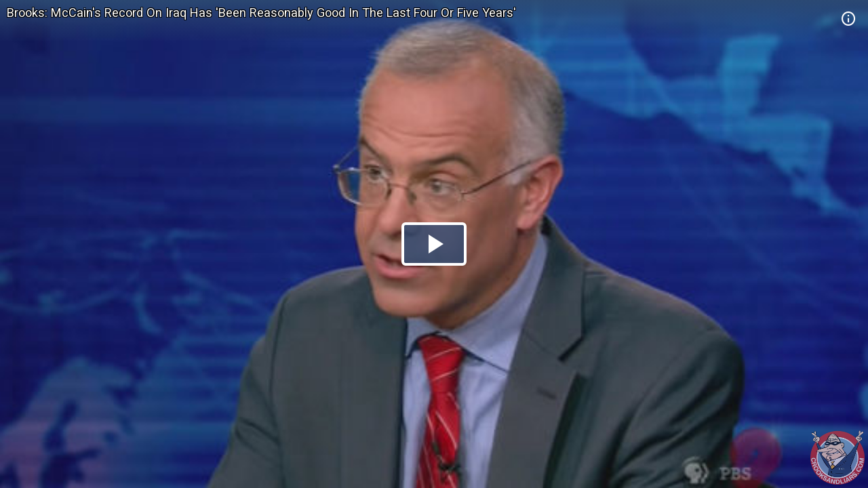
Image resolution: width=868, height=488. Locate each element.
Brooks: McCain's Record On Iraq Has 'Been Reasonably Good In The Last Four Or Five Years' (261, 13)
